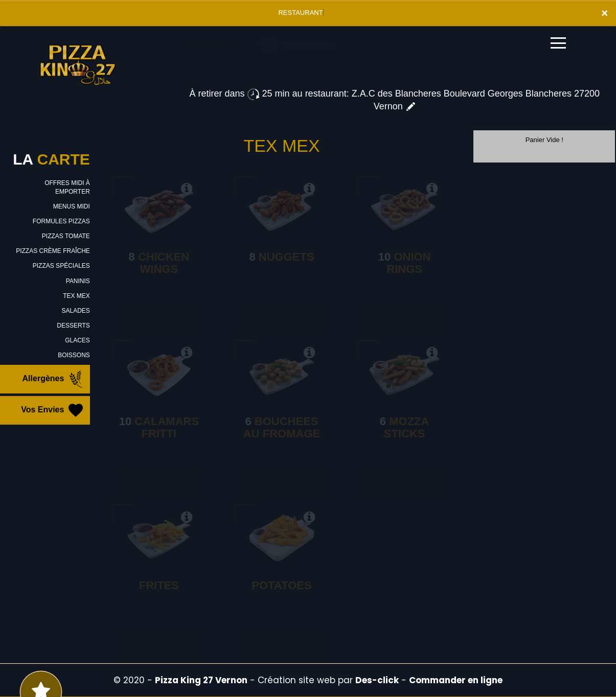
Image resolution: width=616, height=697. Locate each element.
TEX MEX (76, 296)
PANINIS (78, 281)
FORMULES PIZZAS (61, 221)
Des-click (377, 680)
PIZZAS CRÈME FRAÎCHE (53, 251)
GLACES (77, 340)
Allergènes (54, 379)
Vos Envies (53, 410)
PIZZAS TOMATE (66, 236)
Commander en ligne (456, 680)
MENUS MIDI (72, 206)
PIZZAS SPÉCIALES (61, 266)
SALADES (75, 311)
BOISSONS (74, 355)
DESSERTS (73, 326)
